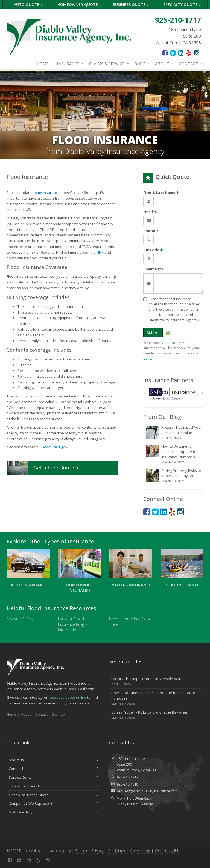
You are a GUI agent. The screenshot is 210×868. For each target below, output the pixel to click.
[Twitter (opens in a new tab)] (173, 53)
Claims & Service (108, 64)
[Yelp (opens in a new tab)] (189, 53)
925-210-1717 (127, 777)
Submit (153, 333)
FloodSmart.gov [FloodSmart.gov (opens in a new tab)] (54, 447)
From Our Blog (162, 417)
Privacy (98, 850)
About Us (54, 760)
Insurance (69, 64)
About (163, 64)
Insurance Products (54, 786)
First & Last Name (161, 193)
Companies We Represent (54, 803)
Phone (151, 231)
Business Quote (131, 5)
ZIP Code (153, 250)
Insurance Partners (168, 380)
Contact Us (54, 769)
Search (81, 850)
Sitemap (59, 714)
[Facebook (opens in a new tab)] (165, 53)
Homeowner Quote (79, 5)
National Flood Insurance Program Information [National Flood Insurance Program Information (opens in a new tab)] (75, 624)
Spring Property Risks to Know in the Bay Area (174, 476)
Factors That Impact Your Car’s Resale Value (174, 433)
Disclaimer (117, 850)
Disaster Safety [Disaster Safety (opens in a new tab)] (20, 619)
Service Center (54, 777)
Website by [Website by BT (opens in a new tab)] (167, 850)
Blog (141, 64)
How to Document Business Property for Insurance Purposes (174, 454)
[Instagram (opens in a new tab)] (197, 53)
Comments (153, 269)
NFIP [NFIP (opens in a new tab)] (100, 252)
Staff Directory (54, 812)
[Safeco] (173, 394)
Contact (189, 64)
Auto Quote (28, 5)
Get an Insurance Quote (54, 795)
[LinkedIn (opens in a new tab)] (181, 53)
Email (150, 212)
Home (42, 64)
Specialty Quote (182, 5)
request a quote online (67, 697)
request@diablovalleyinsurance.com (147, 791)
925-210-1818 (127, 784)
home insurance (46, 193)
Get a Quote (43, 468)
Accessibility (140, 850)
